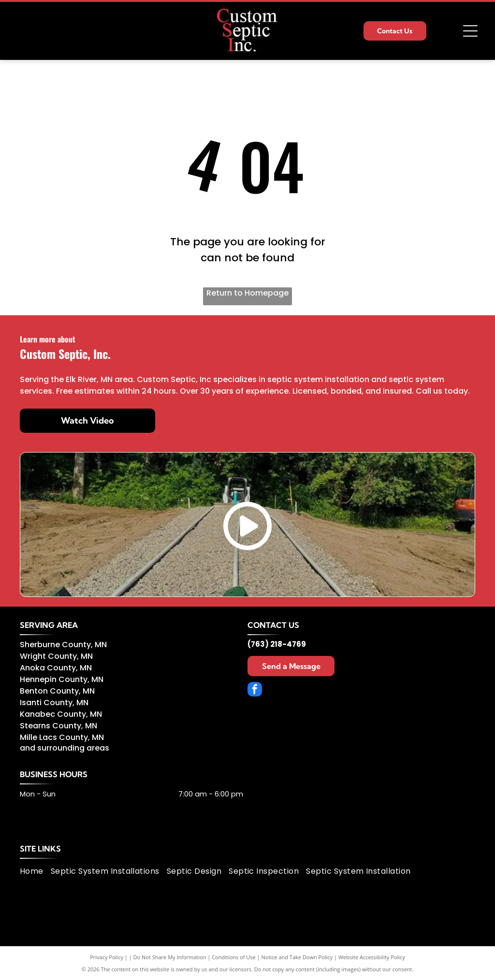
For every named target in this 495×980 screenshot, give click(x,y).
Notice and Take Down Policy (297, 957)
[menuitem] (35, 871)
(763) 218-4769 (277, 644)
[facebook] (255, 690)
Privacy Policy (107, 957)
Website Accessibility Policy (372, 957)
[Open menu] (470, 31)
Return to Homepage (247, 293)
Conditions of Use (234, 957)
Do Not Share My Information (170, 957)
